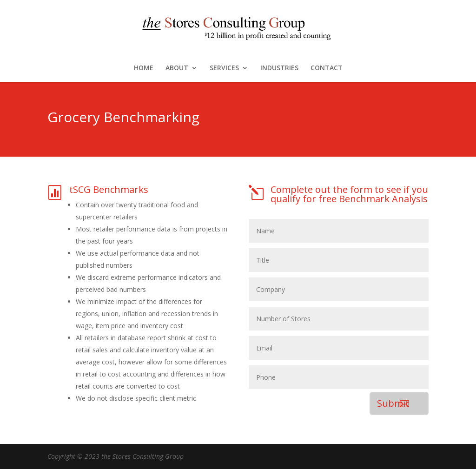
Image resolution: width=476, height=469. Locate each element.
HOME (144, 68)
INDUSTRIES (279, 68)
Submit (393, 403)
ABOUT (177, 68)
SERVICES (224, 68)
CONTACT (327, 68)
